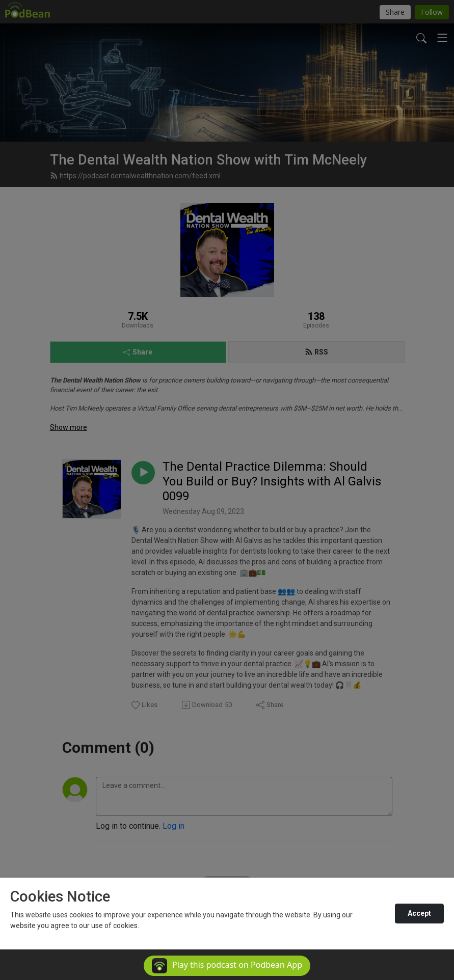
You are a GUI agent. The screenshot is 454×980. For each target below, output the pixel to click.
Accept (419, 913)
